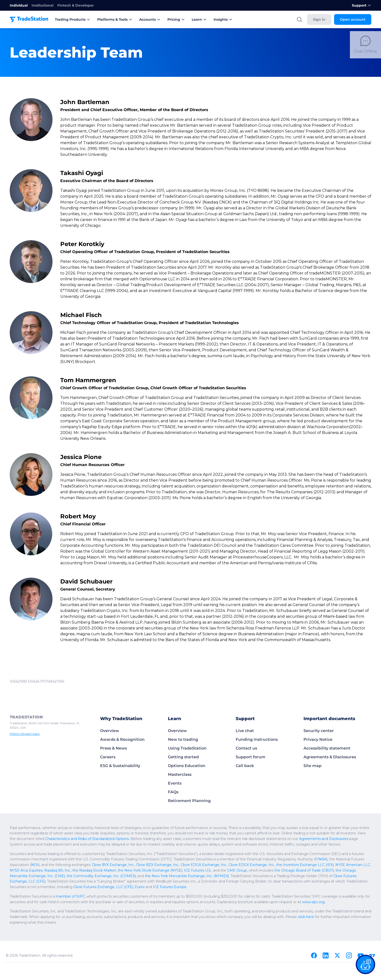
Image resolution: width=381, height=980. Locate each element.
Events (175, 783)
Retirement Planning (189, 801)
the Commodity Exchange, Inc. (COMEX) (101, 876)
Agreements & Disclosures (330, 757)
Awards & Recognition (122, 739)
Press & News (113, 748)
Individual (19, 5)
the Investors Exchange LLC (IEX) (305, 865)
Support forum (251, 757)
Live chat (245, 731)
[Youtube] (361, 955)
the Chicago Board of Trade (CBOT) (304, 870)
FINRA (321, 859)
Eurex (140, 887)
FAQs (173, 792)
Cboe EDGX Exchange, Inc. (252, 865)
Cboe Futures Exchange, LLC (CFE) (103, 887)
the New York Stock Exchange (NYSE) (150, 870)
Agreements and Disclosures (324, 839)
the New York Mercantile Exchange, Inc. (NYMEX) (187, 876)
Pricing (176, 19)
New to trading (183, 739)
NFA (35, 865)
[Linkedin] (326, 955)
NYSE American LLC (353, 865)
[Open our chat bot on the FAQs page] (365, 964)
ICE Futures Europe (170, 887)
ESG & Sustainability (120, 766)
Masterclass (180, 774)
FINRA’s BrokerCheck (25, 734)
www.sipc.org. (314, 902)
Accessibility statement (327, 748)
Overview (110, 731)
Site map (312, 766)
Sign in (319, 19)
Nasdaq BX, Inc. (57, 870)
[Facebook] (314, 955)
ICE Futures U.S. (198, 870)
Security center (319, 731)
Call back (245, 766)
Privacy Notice (318, 739)
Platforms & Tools (115, 19)
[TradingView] (372, 955)
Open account (353, 19)
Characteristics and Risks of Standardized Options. (87, 839)
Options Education (187, 766)
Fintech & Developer (76, 5)
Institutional (43, 5)
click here (306, 917)
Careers (108, 757)
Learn (199, 19)
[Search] (299, 19)
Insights (223, 19)
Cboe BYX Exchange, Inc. (113, 865)
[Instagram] (349, 955)
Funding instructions (257, 739)
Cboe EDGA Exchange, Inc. (204, 865)
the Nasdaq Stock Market (94, 870)
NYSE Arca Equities (26, 870)
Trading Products (73, 19)
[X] (337, 955)
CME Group (237, 870)
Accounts (150, 19)
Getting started (183, 757)
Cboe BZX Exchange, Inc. (158, 865)
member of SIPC (70, 896)
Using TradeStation (187, 748)
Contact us (246, 748)
